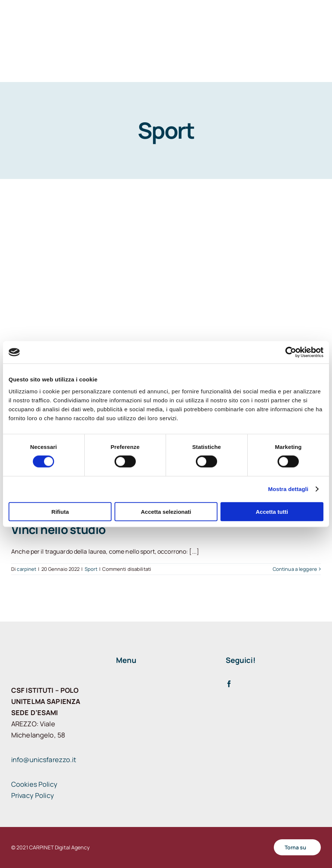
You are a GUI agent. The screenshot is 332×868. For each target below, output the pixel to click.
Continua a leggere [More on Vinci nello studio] (295, 569)
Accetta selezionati (166, 511)
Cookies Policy (34, 784)
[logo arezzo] (37, 38)
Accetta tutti (272, 511)
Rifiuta (60, 511)
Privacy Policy (33, 795)
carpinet (26, 569)
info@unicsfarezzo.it (44, 759)
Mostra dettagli (288, 489)
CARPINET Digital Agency (59, 847)
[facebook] (229, 684)
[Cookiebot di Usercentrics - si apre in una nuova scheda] (291, 352)
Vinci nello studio (58, 529)
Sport (91, 569)
